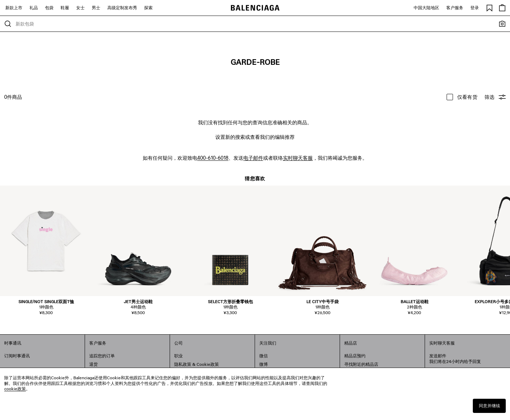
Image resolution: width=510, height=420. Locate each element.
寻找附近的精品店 (361, 364)
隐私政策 (183, 364)
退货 (93, 364)
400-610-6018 (213, 158)
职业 (178, 356)
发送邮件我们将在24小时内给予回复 (455, 359)
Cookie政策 (208, 364)
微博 (263, 364)
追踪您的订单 (102, 356)
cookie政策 (15, 389)
